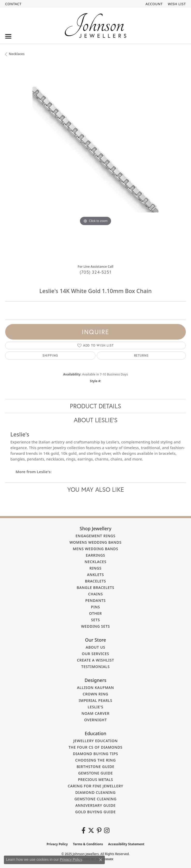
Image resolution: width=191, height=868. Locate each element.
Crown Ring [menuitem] (95, 694)
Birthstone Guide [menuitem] (96, 767)
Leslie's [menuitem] (96, 707)
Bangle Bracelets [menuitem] (96, 587)
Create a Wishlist (96, 660)
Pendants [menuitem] (95, 600)
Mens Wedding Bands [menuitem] (95, 549)
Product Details (96, 406)
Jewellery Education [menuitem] (96, 741)
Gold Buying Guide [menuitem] (96, 812)
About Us (96, 647)
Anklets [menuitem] (95, 575)
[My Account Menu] (154, 4)
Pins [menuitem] (95, 607)
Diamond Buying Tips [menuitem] (96, 754)
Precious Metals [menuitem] (96, 779)
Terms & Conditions (88, 844)
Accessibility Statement (126, 844)
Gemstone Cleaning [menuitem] (95, 799)
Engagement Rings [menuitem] (96, 536)
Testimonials (96, 667)
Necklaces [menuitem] (96, 562)
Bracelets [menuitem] (96, 581)
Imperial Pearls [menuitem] (96, 700)
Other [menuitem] (96, 613)
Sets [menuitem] (96, 620)
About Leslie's (96, 420)
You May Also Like (96, 489)
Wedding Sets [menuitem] (96, 626)
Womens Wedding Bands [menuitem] (95, 542)
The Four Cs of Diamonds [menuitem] (96, 747)
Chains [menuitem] (96, 594)
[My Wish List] (177, 4)
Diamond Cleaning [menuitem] (96, 792)
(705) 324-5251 (96, 272)
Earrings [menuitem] (96, 555)
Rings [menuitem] (96, 568)
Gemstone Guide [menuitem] (96, 773)
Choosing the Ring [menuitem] (96, 760)
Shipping (50, 355)
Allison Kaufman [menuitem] (96, 688)
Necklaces (17, 54)
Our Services (96, 654)
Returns (141, 355)
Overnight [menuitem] (96, 720)
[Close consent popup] (101, 860)
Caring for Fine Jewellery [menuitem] (96, 786)
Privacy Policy (57, 844)
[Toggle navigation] (8, 36)
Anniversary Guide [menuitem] (96, 805)
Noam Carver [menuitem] (96, 713)
